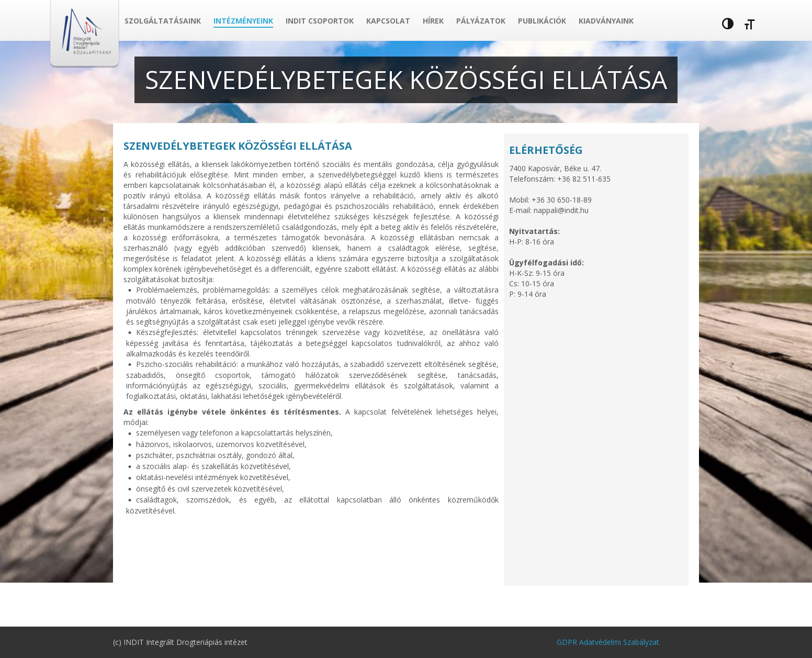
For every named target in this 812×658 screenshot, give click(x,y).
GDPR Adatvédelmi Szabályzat (608, 642)
